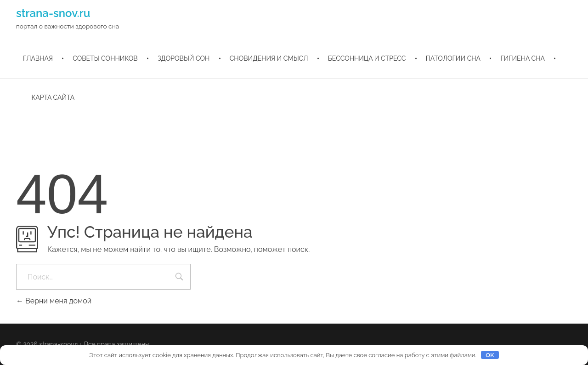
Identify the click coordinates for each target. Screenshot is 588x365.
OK (490, 355)
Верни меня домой (54, 301)
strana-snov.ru (53, 13)
